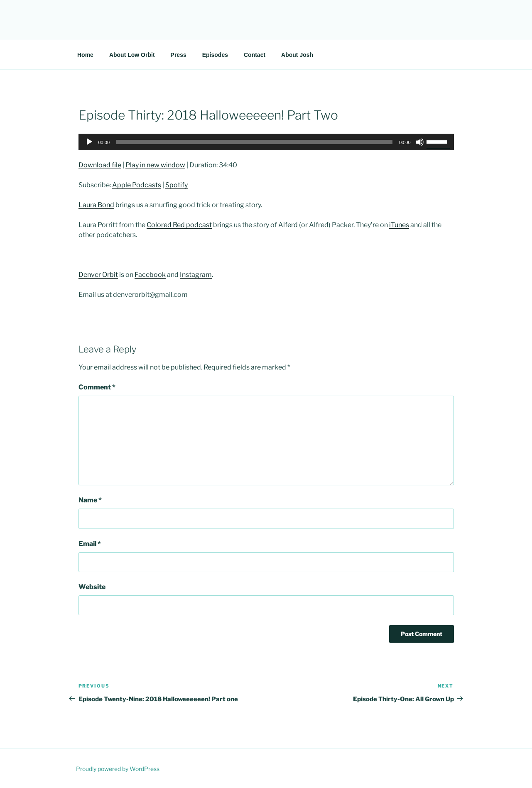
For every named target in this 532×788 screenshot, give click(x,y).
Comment (97, 387)
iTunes (399, 225)
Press (179, 55)
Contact (255, 55)
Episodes (215, 55)
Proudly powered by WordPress (118, 769)
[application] (266, 142)
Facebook (150, 275)
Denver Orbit (98, 275)
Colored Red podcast (179, 225)
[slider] (254, 142)
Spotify (177, 185)
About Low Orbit (132, 55)
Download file (100, 165)
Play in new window (155, 165)
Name (90, 500)
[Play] (89, 142)
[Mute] (420, 142)
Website (92, 587)
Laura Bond (96, 205)
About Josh (297, 55)
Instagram (196, 275)
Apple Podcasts (137, 185)
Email (90, 544)
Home (85, 55)
